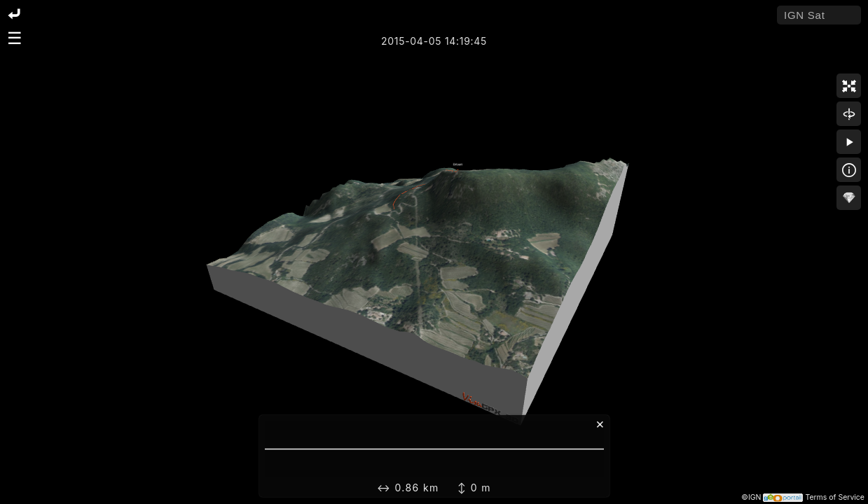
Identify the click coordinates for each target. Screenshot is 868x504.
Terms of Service (835, 497)
